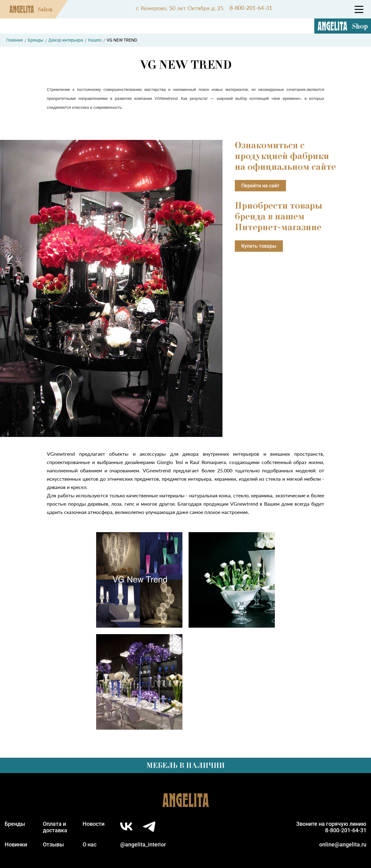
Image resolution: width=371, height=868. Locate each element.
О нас (90, 844)
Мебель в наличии (185, 765)
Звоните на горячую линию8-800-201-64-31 (331, 827)
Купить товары (259, 246)
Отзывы (53, 844)
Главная (14, 40)
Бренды (36, 40)
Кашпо (95, 40)
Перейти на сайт (260, 186)
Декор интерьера (66, 40)
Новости (94, 824)
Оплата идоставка (55, 827)
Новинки (16, 844)
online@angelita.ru (343, 844)
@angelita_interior (143, 844)
